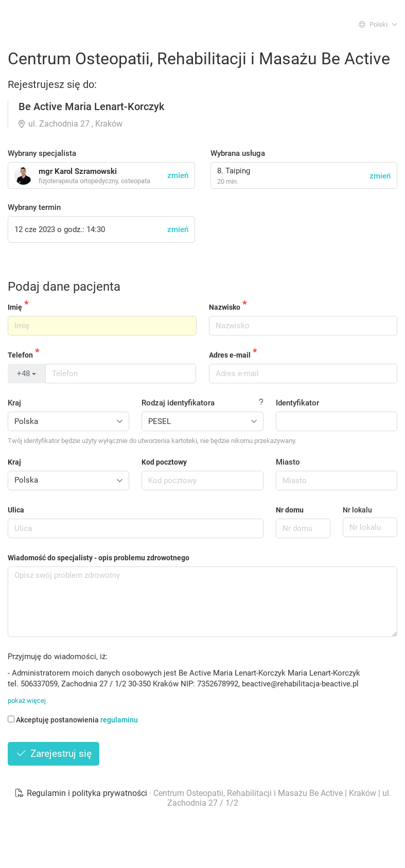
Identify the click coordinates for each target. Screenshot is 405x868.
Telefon (20, 355)
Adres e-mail (230, 355)
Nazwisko (225, 307)
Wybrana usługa (238, 153)
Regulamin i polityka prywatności (82, 793)
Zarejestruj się (54, 754)
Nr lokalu (357, 510)
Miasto (288, 462)
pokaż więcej (27, 701)
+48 (27, 374)
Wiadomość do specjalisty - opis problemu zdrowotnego (99, 558)
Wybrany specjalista (42, 153)
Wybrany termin (34, 207)
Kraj (14, 403)
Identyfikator (297, 403)
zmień (380, 176)
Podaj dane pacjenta (64, 287)
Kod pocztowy (164, 462)
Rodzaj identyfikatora (178, 403)
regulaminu (119, 720)
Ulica (16, 510)
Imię (15, 307)
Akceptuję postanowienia (73, 720)
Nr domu (290, 510)
